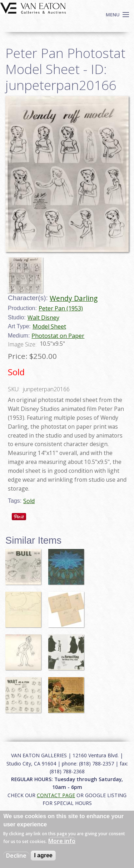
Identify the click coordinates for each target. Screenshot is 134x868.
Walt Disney (43, 318)
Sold (29, 501)
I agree (43, 855)
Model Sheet (49, 326)
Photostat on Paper (58, 336)
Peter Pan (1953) (61, 308)
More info (62, 841)
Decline (16, 856)
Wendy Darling (74, 298)
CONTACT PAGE (56, 795)
